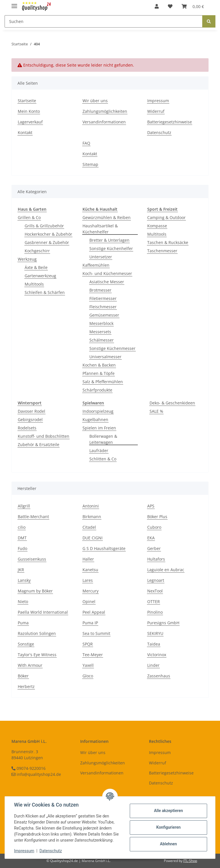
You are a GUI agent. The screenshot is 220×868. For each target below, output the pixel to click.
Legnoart (156, 580)
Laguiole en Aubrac (166, 570)
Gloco (88, 676)
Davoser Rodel (32, 411)
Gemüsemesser (104, 315)
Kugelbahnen (95, 420)
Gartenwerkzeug (40, 276)
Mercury (91, 591)
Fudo (22, 548)
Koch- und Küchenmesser (107, 273)
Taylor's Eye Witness (37, 655)
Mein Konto (29, 111)
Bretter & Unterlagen (109, 240)
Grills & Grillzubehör (44, 226)
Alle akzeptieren (168, 811)
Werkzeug (27, 259)
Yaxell (88, 665)
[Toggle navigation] (14, 4)
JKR (21, 570)
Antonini (91, 506)
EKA (151, 538)
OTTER (154, 601)
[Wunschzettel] (170, 6)
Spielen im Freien (99, 428)
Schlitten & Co (103, 459)
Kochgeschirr (37, 251)
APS (151, 506)
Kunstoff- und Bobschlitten (44, 436)
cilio (22, 527)
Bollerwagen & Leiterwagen (103, 439)
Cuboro (154, 527)
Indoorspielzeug (98, 411)
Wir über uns (95, 101)
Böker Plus (157, 517)
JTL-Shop (190, 861)
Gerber (154, 548)
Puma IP (90, 623)
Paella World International (43, 612)
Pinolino (155, 612)
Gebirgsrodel (30, 420)
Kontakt (25, 132)
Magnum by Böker (35, 591)
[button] (157, 6)
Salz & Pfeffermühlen (103, 382)
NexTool (155, 591)
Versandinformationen (104, 122)
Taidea (154, 644)
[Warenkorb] (193, 6)
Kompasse (157, 226)
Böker (23, 676)
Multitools (34, 284)
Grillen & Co (29, 217)
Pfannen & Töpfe (99, 373)
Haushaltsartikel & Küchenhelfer (100, 229)
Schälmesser (102, 340)
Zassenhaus (159, 676)
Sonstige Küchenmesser (112, 348)
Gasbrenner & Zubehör (47, 242)
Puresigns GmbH (163, 623)
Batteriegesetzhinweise (170, 122)
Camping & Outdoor (166, 217)
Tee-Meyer (93, 655)
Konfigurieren (168, 827)
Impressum (158, 101)
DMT (22, 538)
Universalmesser (105, 357)
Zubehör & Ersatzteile (39, 444)
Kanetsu (90, 570)
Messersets (100, 332)
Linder (153, 665)
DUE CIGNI (93, 538)
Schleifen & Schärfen (45, 292)
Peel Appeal (94, 612)
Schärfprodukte (97, 390)
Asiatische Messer (107, 282)
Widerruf (156, 111)
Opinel (89, 601)
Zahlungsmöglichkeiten (105, 111)
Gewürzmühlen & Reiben (107, 217)
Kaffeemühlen (96, 265)
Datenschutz (159, 132)
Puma (23, 623)
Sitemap (90, 164)
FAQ (86, 143)
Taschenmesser (162, 251)
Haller (88, 559)
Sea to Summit (96, 633)
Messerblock (101, 323)
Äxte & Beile (36, 267)
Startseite (27, 101)
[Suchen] (104, 21)
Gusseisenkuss (32, 559)
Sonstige (26, 644)
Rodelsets (27, 428)
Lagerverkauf (30, 122)
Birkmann (92, 517)
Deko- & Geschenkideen (172, 403)
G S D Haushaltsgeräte (104, 548)
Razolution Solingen (37, 633)
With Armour (30, 665)
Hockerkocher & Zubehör (48, 234)
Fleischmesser (103, 307)
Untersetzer (101, 257)
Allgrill (24, 506)
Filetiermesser (103, 298)
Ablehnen (168, 844)
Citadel (89, 527)
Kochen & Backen (99, 365)
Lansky (24, 580)
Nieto (23, 601)
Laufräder (99, 451)
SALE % (156, 411)
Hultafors (156, 559)
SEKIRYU (155, 633)
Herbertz (26, 686)
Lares (88, 580)
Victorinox (157, 655)
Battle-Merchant (33, 517)
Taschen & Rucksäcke (168, 242)
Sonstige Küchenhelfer (111, 248)
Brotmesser (100, 290)
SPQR (88, 644)
